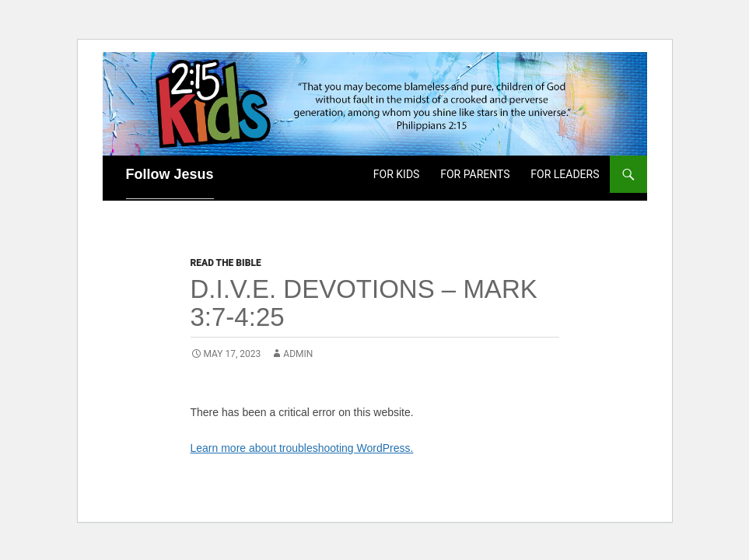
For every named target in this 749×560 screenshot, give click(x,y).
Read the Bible (226, 263)
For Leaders (565, 174)
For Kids (397, 174)
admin (298, 354)
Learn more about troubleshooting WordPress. (302, 448)
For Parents (475, 174)
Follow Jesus (170, 174)
